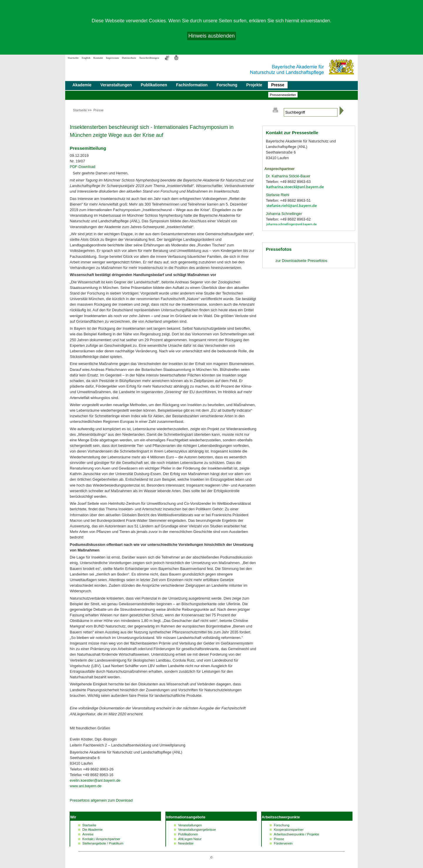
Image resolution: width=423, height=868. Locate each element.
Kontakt (98, 58)
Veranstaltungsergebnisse (197, 830)
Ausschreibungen (149, 58)
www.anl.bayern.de (86, 786)
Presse (278, 85)
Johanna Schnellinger (284, 214)
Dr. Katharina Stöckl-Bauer (288, 176)
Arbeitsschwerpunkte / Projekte (296, 834)
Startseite (73, 58)
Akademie (82, 85)
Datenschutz (129, 58)
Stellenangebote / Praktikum (103, 843)
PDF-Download (83, 167)
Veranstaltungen (116, 85)
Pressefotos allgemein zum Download (101, 800)
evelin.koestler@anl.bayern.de (95, 780)
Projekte (254, 85)
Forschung (227, 85)
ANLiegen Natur (190, 839)
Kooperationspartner (289, 830)
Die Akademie (92, 830)
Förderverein (283, 843)
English (86, 58)
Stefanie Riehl (278, 195)
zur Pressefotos (301, 261)
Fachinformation (192, 85)
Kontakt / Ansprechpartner (101, 839)
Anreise (88, 834)
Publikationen (154, 85)
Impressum (112, 58)
